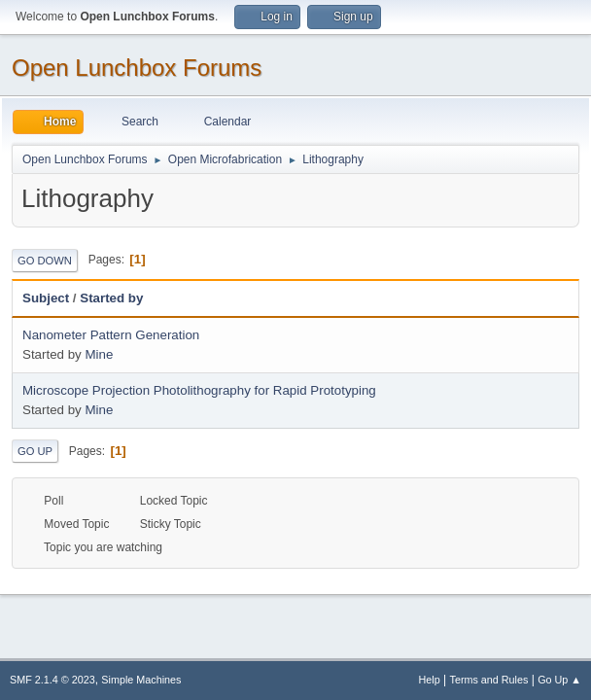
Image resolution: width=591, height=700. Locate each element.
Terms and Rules (489, 680)
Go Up (35, 451)
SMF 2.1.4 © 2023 (52, 680)
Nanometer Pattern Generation (111, 335)
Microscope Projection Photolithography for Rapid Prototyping (199, 390)
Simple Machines (141, 680)
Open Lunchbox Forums (137, 68)
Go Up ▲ (559, 680)
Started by (111, 298)
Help (430, 680)
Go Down (45, 261)
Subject (46, 298)
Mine (99, 354)
